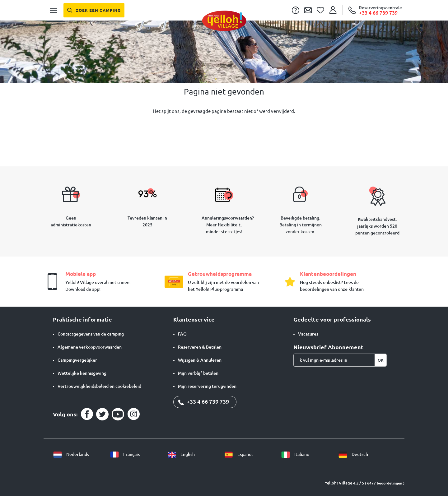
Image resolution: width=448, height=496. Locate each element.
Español (238, 454)
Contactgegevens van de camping (91, 334)
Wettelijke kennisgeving (82, 373)
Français (125, 454)
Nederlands (71, 454)
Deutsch (353, 454)
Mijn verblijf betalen (198, 373)
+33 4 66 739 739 (204, 401)
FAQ (182, 334)
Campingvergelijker (77, 360)
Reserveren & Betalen (200, 347)
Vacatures (308, 334)
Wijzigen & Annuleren (200, 360)
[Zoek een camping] (94, 10)
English (181, 454)
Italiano (295, 454)
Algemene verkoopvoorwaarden (90, 347)
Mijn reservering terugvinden (207, 386)
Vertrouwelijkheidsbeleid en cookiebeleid (99, 386)
